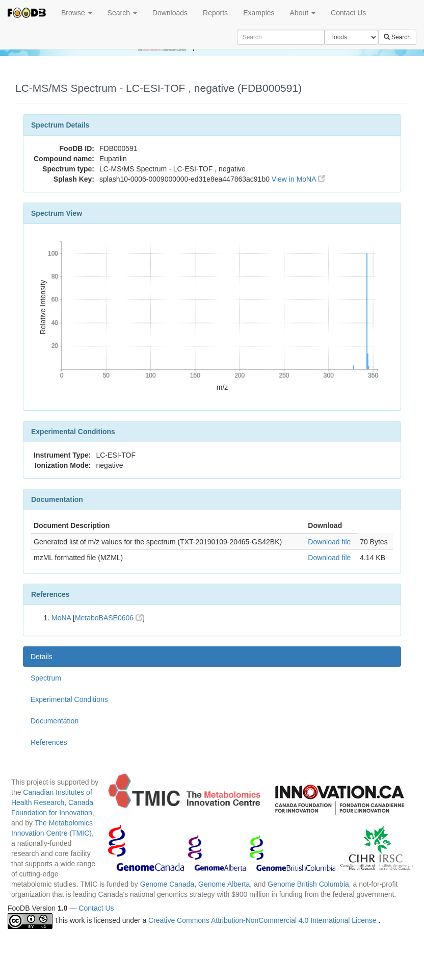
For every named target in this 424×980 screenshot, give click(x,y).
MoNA (61, 618)
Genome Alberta (224, 884)
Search (122, 13)
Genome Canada (167, 884)
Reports (215, 13)
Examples (259, 13)
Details (42, 657)
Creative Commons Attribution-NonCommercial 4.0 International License (263, 920)
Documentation (55, 721)
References (49, 742)
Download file (329, 542)
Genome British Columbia (308, 884)
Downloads (170, 13)
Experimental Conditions (69, 699)
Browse (77, 13)
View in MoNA (298, 179)
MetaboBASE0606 (109, 618)
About (303, 13)
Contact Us (348, 13)
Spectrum (46, 678)
